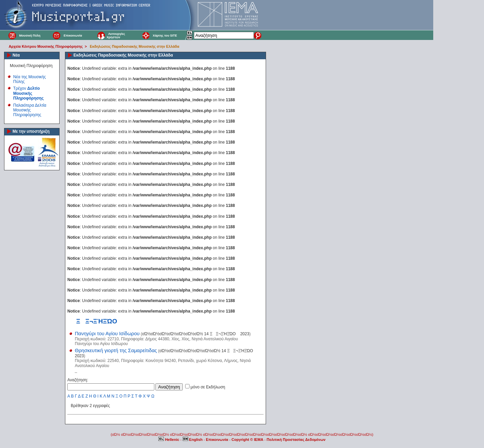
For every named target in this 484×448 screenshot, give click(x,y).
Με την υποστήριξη (31, 131)
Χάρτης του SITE (165, 36)
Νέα (16, 55)
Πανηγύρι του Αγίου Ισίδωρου (107, 334)
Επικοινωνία (73, 36)
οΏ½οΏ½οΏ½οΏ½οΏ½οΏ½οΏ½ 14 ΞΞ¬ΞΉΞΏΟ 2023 (196, 334)
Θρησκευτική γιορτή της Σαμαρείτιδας (116, 350)
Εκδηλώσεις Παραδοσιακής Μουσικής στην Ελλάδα (134, 46)
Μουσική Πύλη (30, 36)
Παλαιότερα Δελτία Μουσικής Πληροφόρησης (30, 110)
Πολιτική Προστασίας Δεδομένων (296, 440)
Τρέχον (28, 93)
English (193, 440)
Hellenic (169, 440)
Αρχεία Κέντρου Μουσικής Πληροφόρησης (46, 46)
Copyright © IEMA (247, 440)
